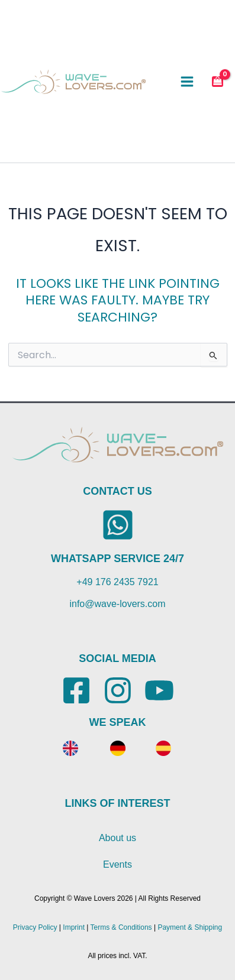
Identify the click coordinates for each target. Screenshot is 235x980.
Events (117, 864)
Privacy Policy (35, 927)
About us (117, 838)
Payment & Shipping (190, 927)
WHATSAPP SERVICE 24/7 (117, 559)
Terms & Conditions (121, 927)
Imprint (74, 927)
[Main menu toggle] (187, 81)
